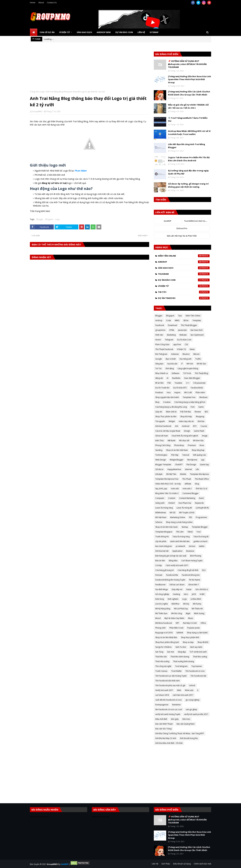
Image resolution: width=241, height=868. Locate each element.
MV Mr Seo (201, 364)
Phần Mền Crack (176, 628)
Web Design (161, 460)
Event (201, 498)
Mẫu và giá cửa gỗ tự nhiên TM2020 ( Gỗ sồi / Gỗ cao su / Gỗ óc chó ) (188, 106)
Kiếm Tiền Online (184, 256)
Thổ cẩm (180, 532)
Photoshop (179, 445)
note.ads (175, 489)
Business (190, 551)
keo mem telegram (164, 546)
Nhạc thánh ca (162, 373)
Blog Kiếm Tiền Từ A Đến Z (167, 493)
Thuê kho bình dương (180, 657)
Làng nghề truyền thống (188, 368)
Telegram (184, 274)
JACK (194, 594)
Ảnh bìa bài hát (162, 551)
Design (187, 431)
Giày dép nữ (177, 589)
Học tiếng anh (185, 359)
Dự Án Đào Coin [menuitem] (124, 32)
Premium (192, 445)
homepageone (162, 705)
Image (205, 436)
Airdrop (184, 262)
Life (197, 469)
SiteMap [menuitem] (154, 32)
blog (197, 484)
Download (172, 325)
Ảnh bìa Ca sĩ (201, 489)
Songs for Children (163, 647)
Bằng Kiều (173, 561)
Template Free (189, 397)
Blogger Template (163, 465)
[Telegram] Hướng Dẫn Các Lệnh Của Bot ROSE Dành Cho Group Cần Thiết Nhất (189, 93)
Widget (172, 421)
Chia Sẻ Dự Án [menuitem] (47, 32)
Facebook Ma (172, 575)
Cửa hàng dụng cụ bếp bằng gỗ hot (190, 402)
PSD (169, 383)
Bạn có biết (171, 359)
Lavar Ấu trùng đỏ (184, 508)
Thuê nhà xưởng (162, 661)
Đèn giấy (175, 719)
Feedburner (161, 585)
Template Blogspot (164, 532)
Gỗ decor (159, 469)
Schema (159, 522)
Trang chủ (34, 92)
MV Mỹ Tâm (171, 474)
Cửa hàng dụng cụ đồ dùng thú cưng (171, 407)
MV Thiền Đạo (161, 613)
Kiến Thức (160, 441)
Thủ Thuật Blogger (189, 325)
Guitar (189, 589)
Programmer (201, 517)
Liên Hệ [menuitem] (141, 32)
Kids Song (160, 599)
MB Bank (172, 441)
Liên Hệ (155, 864)
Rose (202, 445)
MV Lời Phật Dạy (181, 609)
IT (182, 364)
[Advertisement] (90, 69)
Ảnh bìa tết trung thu (189, 738)
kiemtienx (176, 705)
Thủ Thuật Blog (201, 373)
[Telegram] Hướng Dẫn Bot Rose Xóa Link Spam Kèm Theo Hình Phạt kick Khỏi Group (190, 79)
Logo (42, 92)
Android (186, 426)
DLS (204, 570)
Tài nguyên (160, 421)
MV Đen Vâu (198, 441)
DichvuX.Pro (182, 228)
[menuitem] (34, 32)
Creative (167, 402)
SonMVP (167, 221)
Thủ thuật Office (202, 479)
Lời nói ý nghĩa (162, 604)
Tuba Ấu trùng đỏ (201, 537)
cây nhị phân (161, 541)
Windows (203, 397)
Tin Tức (184, 292)
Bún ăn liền (160, 561)
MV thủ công (177, 613)
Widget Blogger (177, 460)
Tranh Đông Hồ (162, 537)
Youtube (178, 383)
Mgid (188, 613)
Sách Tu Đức (181, 647)
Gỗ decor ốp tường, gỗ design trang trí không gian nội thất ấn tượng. (188, 185)
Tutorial (186, 455)
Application (177, 551)
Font (193, 407)
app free (177, 344)
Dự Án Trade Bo (184, 298)
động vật (159, 378)
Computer (160, 498)
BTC (195, 426)
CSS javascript (199, 383)
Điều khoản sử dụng (182, 864)
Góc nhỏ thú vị (202, 589)
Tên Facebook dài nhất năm (168, 681)
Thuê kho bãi (161, 657)
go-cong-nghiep (193, 700)
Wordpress (192, 460)
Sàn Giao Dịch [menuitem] (84, 32)
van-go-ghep (191, 709)
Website (183, 335)
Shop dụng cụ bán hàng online (179, 522)
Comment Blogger (191, 493)
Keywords (199, 503)
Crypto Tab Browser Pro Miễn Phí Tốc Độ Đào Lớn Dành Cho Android (189, 159)
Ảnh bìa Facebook (163, 426)
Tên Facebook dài (198, 676)
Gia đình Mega (162, 589)
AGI (177, 426)
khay (157, 402)
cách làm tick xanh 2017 (183, 695)
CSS (186, 344)
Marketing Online (178, 517)
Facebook (160, 325)
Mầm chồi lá (171, 412)
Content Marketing (187, 498)
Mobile (183, 474)
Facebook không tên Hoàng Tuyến (170, 580)
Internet (188, 469)
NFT (177, 623)
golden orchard (200, 541)
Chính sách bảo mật (202, 864)
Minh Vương (199, 613)
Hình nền (159, 335)
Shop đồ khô (203, 642)
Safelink (180, 633)
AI (168, 378)
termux (192, 546)
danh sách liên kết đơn (180, 541)
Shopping (200, 416)
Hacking (176, 594)
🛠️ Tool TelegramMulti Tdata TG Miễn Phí (188, 119)
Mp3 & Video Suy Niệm (174, 618)
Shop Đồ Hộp (186, 416)
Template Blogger (200, 527)
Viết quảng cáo (199, 455)
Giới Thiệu (166, 864)
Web (179, 690)
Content (172, 498)
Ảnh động (170, 368)
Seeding (159, 450)
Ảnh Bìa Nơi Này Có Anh (166, 738)
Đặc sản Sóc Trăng (163, 729)
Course (204, 426)
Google (159, 359)
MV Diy (186, 604)
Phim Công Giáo (162, 344)
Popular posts (193, 628)
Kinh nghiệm (173, 599)
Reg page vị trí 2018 (164, 633)
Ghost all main (162, 436)
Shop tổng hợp (198, 450)
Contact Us (52, 3)
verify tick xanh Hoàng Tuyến (168, 714)
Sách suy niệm (196, 647)
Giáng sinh (160, 503)
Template (197, 320)
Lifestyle (159, 474)
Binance (186, 354)
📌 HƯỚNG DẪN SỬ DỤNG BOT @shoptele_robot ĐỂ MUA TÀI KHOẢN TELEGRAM (187, 64)
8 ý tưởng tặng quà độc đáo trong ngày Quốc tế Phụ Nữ (188, 172)
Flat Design (191, 465)
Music (191, 618)
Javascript (182, 330)
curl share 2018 (162, 695)
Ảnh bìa (201, 421)
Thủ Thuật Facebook (164, 349)
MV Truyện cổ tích (187, 513)
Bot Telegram (161, 354)
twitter (202, 546)
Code (169, 320)
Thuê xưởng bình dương (184, 661)
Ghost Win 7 (194, 585)
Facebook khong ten (191, 575)
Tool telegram (181, 666)
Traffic (198, 359)
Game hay (204, 465)
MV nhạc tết (184, 441)
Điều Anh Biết (161, 719)
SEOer (186, 320)
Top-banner (197, 666)
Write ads (189, 690)
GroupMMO (37, 111)
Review (198, 412)
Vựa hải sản (172, 364)
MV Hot (190, 364)
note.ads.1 (187, 489)
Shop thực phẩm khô (190, 637)
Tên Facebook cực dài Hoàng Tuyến (171, 676)
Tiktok (190, 532)
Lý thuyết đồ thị (202, 508)
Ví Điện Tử (184, 286)
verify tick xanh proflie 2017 (196, 714)
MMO (177, 320)
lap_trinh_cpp (161, 489)
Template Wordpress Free (167, 479)
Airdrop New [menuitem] (104, 32)
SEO (206, 412)
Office (203, 623)
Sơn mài (171, 652)
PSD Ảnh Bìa (186, 412)
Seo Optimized (197, 335)
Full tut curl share (177, 585)
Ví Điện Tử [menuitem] (65, 32)
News (192, 349)
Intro (186, 594)
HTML (172, 330)
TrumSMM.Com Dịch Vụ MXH (197, 221)
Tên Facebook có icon (195, 671)
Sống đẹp (182, 652)
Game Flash (199, 431)
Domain (159, 575)
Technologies (161, 455)
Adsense (175, 354)
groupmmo (160, 330)
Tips (180, 316)
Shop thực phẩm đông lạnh (167, 642)
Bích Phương (196, 556)
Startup (185, 527)
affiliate (188, 484)
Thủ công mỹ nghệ (163, 666)
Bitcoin (196, 354)
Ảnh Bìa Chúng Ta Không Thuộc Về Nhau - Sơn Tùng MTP (180, 733)
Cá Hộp (159, 565)
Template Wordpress (199, 474)
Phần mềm (200, 392)
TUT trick (187, 373)
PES (190, 517)
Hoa (169, 392)
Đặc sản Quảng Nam (186, 724)
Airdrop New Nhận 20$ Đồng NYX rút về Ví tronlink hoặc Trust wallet (189, 133)
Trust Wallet (176, 671)
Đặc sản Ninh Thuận (164, 724)
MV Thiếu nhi (197, 609)
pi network (180, 546)
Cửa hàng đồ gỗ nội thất (188, 570)
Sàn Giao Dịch (184, 268)
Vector (158, 340)
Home (33, 3)
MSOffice (175, 604)
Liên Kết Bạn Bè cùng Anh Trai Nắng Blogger (187, 146)
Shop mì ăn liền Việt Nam (177, 450)
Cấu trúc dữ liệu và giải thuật (168, 431)
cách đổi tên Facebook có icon (169, 700)
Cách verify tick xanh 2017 (177, 565)
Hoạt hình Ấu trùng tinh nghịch (185, 436)
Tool (199, 532)
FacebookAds (197, 388)
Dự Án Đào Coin (184, 280)
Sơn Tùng (159, 652)
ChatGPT (179, 465)
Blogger (40, 219)
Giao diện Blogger (192, 378)
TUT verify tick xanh (198, 652)
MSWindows (161, 513)
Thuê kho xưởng (200, 657)
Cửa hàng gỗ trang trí (165, 570)
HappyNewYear (174, 469)
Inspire (177, 392)
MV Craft (188, 392)
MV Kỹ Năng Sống (163, 609)
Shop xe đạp (188, 642)
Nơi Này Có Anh (190, 623)
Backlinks (176, 378)
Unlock (192, 685)
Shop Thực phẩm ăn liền (166, 416)
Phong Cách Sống (163, 445)
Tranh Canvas (161, 671)
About (41, 3)
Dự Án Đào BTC (180, 388)
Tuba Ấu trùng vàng (181, 537)
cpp (203, 460)
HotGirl (172, 503)
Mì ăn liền (159, 383)
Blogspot (49, 219)
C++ (188, 383)
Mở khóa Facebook (164, 623)
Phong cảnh (160, 628)
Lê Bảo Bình (196, 599)
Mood (158, 618)
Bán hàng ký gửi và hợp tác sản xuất (171, 556)
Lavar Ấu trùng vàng (164, 508)
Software (175, 373)
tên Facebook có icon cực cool (169, 709)
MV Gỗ (173, 513)
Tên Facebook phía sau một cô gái (170, 685)
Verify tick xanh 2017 (164, 690)
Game (201, 407)
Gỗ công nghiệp (162, 594)
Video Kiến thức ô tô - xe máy (168, 484)
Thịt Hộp (175, 455)
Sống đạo (159, 364)
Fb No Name (195, 580)
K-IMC (202, 594)
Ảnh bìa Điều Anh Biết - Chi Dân (169, 743)
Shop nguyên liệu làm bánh (167, 397)
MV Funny (197, 604)
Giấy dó (159, 412)
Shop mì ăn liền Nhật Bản (166, 637)
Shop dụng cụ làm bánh (197, 633)
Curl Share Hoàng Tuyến (192, 561)
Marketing (171, 335)
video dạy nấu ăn (186, 421)
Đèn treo (186, 719)
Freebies (159, 392)
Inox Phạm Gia (185, 503)
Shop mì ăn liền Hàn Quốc (167, 527)
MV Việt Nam (161, 517)
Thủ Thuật (187, 479)
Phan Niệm (81, 171)
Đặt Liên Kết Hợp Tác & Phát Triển (182, 236)
